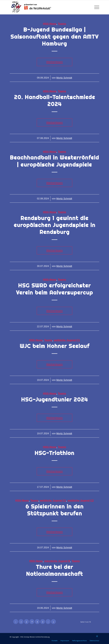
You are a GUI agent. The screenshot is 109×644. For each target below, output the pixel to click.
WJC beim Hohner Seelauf (55, 346)
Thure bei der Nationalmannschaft (54, 570)
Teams (62, 24)
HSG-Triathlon (54, 453)
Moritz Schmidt (64, 78)
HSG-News (50, 24)
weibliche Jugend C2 (81, 500)
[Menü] (96, 7)
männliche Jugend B (57, 561)
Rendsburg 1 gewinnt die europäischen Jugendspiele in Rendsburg (55, 225)
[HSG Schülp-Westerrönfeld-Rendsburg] (31, 7)
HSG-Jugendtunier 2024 (55, 400)
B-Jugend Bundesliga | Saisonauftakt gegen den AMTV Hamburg (55, 37)
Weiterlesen (54, 62)
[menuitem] (96, 7)
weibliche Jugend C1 (67, 340)
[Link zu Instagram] (97, 636)
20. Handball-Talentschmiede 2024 (55, 101)
